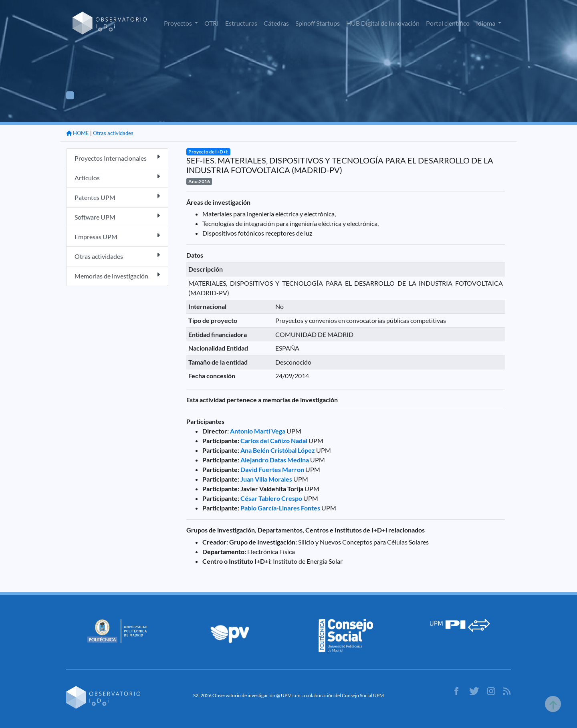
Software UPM (117, 217)
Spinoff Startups (318, 23)
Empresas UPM (117, 236)
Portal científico (448, 23)
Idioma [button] (486, 23)
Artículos (117, 177)
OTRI (212, 23)
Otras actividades (113, 133)
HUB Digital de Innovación (383, 23)
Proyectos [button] (179, 23)
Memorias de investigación (117, 275)
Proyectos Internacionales (117, 158)
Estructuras (241, 23)
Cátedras (276, 23)
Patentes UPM (117, 197)
